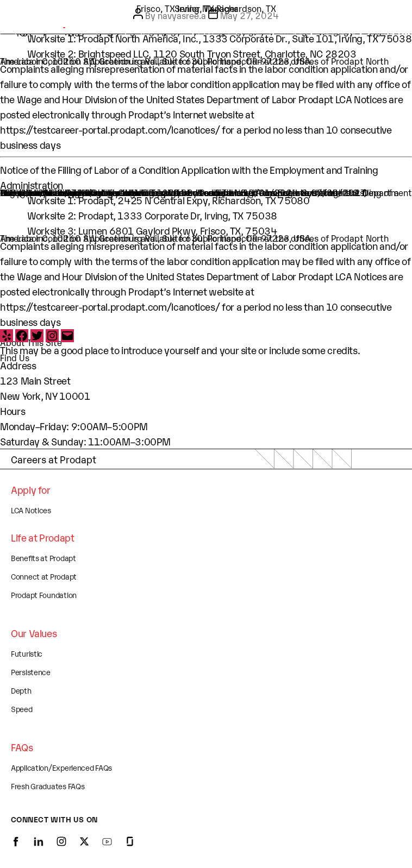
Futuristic (27, 653)
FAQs (22, 747)
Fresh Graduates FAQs (48, 786)
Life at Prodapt (43, 537)
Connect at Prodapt (44, 576)
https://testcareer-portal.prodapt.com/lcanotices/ (110, 129)
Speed (22, 709)
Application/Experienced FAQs (61, 767)
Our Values (34, 633)
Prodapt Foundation (44, 595)
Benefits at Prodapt (43, 558)
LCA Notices (31, 510)
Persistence (31, 672)
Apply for (31, 489)
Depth (21, 690)
